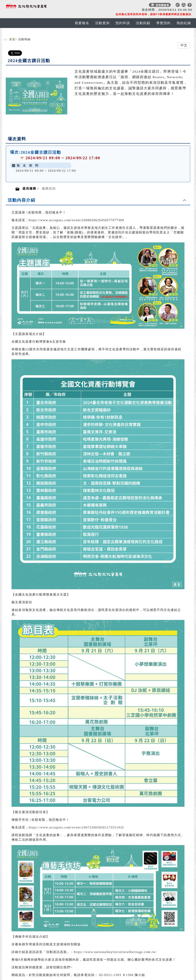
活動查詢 (102, 23)
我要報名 (82, 23)
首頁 (12, 39)
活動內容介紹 (22, 200)
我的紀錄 (184, 23)
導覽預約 (164, 23)
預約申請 (123, 23)
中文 (184, 45)
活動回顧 (143, 23)
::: (6, 39)
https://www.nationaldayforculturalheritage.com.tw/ (115, 952)
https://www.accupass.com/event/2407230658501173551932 (76, 827)
